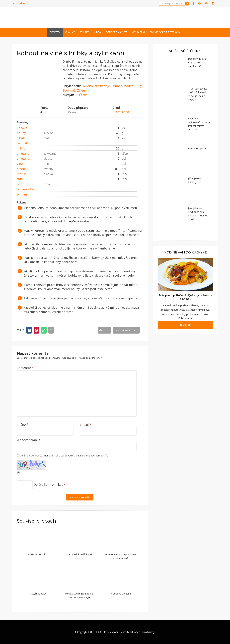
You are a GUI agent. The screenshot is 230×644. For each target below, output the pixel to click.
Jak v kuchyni (111, 632)
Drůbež (117, 86)
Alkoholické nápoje (96, 86)
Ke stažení (138, 32)
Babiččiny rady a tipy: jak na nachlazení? (197, 62)
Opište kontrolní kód (48, 485)
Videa (97, 32)
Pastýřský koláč (38, 594)
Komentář (25, 368)
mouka (22, 174)
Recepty (55, 32)
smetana (23, 153)
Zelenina (83, 90)
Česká (83, 95)
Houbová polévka (121, 594)
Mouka (128, 86)
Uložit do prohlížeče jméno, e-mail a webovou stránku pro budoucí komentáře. (64, 455)
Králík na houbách (38, 554)
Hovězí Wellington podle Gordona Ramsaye (79, 595)
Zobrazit (186, 325)
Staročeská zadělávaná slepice (79, 556)
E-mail (85, 425)
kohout (22, 128)
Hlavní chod (121, 112)
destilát (22, 169)
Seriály (84, 32)
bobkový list (26, 189)
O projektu (19, 3)
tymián (22, 194)
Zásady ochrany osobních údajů (138, 632)
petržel (22, 143)
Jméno (23, 425)
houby (21, 133)
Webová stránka (28, 440)
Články (70, 32)
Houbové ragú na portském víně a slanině (121, 556)
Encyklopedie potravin (165, 32)
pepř (20, 184)
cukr (20, 179)
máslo (21, 148)
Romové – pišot (197, 148)
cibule (21, 138)
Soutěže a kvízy (116, 32)
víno (20, 164)
